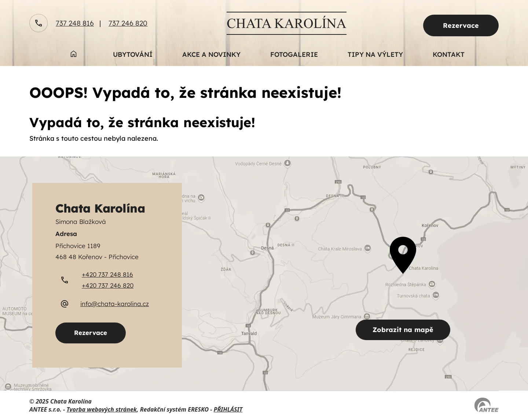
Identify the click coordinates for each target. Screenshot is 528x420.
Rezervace (461, 25)
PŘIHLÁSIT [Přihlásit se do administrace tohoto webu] (228, 409)
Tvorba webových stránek (102, 409)
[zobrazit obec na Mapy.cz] (264, 274)
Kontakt (449, 54)
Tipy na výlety (375, 54)
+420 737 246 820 (108, 285)
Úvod (73, 58)
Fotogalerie (294, 54)
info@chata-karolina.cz (115, 304)
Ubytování (133, 54)
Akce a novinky (211, 54)
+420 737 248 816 (107, 274)
